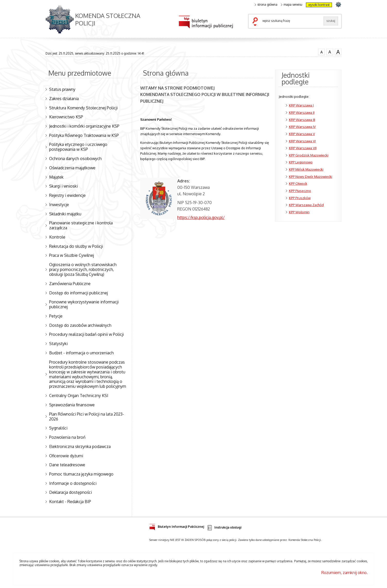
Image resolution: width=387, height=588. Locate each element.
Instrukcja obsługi (224, 528)
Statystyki (58, 344)
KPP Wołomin (299, 212)
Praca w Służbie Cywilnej (72, 255)
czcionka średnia (330, 52)
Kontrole (57, 237)
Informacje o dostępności (73, 483)
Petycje (56, 316)
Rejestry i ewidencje (67, 195)
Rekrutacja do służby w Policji (76, 246)
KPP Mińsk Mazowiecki (306, 169)
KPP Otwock (298, 183)
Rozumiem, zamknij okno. (345, 573)
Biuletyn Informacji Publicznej (177, 526)
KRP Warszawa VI (302, 141)
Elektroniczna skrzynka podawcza (80, 446)
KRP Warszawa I (301, 105)
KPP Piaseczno (300, 191)
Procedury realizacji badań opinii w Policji (86, 334)
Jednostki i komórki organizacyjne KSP (84, 126)
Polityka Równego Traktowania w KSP (84, 135)
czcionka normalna (321, 51)
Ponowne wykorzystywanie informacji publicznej (84, 304)
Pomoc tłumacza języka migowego (81, 474)
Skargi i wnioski (63, 186)
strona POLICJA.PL (338, 4)
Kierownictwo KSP (66, 117)
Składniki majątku (65, 214)
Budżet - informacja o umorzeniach (81, 353)
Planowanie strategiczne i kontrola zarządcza (81, 225)
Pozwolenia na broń (67, 437)
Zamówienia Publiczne (70, 284)
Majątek (56, 177)
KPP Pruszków (300, 198)
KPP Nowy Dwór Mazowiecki (311, 176)
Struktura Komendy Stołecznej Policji (83, 108)
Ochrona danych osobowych (75, 159)
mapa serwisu (292, 5)
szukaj (256, 22)
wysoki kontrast (319, 5)
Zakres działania (64, 99)
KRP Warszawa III (302, 120)
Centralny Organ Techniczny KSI (79, 396)
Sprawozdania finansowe (72, 405)
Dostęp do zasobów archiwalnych (80, 325)
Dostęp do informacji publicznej (78, 293)
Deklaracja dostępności (71, 492)
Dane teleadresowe (67, 465)
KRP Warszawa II (302, 112)
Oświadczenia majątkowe (72, 168)
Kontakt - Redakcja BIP (70, 502)
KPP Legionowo (301, 162)
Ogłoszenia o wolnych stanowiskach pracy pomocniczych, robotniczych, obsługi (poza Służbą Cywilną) (83, 269)
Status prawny (62, 89)
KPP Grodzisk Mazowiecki (309, 155)
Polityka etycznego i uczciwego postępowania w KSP (78, 147)
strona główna (266, 5)
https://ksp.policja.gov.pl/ (201, 217)
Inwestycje (59, 205)
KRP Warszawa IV (302, 126)
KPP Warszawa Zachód (306, 205)
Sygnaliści (58, 428)
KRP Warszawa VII (303, 148)
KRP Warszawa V (302, 134)
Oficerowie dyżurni (66, 456)
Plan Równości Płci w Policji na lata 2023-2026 (87, 416)
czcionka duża (338, 52)
